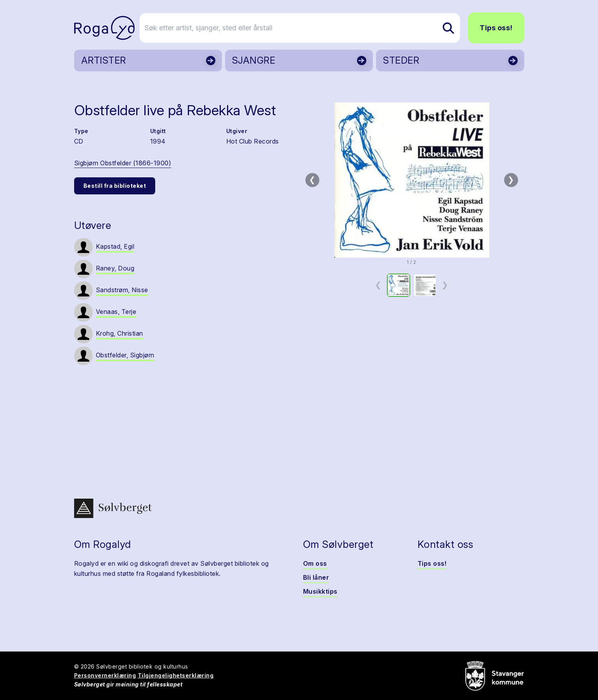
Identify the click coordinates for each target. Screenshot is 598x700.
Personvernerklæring (105, 675)
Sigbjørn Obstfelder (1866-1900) (123, 163)
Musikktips (320, 591)
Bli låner (316, 577)
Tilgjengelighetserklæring (176, 675)
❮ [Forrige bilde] (312, 180)
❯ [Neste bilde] (511, 180)
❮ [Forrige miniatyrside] (378, 285)
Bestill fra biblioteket (115, 186)
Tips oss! (496, 28)
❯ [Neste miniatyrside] (445, 285)
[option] (399, 285)
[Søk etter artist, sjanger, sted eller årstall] (303, 28)
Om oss (315, 563)
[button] (412, 180)
